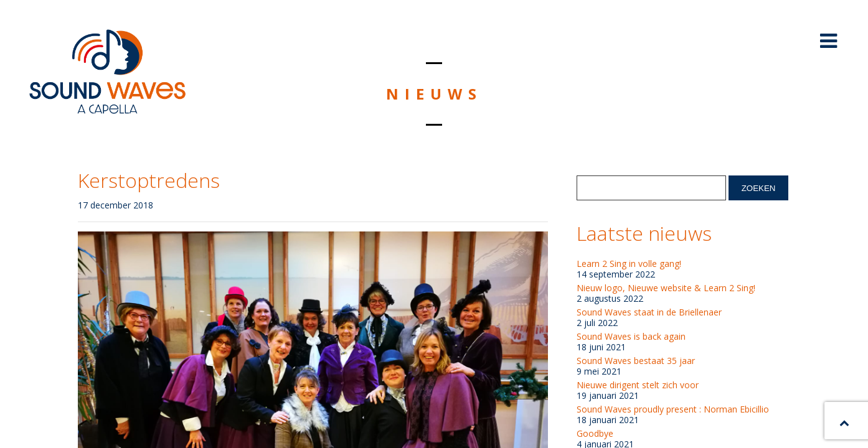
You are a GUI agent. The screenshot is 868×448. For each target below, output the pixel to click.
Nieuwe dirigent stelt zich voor (638, 385)
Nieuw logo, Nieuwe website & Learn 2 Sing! (666, 288)
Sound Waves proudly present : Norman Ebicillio (673, 409)
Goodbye (595, 434)
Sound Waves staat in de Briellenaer (649, 312)
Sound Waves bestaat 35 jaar (636, 361)
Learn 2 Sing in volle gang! (629, 264)
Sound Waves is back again (631, 337)
